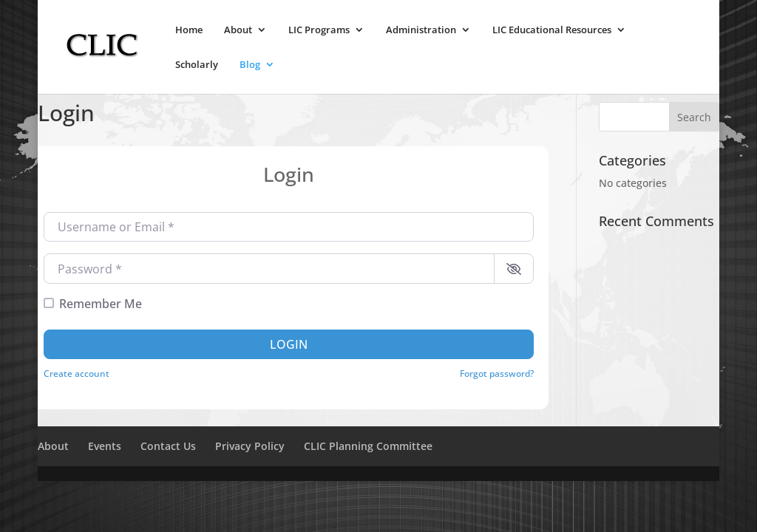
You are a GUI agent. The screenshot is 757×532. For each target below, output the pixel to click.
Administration (421, 30)
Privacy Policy (250, 446)
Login (289, 344)
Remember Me (101, 304)
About (238, 30)
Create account (77, 373)
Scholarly (197, 65)
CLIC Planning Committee (368, 446)
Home (189, 30)
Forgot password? (497, 373)
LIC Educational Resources (552, 30)
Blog (250, 65)
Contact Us (168, 446)
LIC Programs (319, 30)
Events (105, 446)
